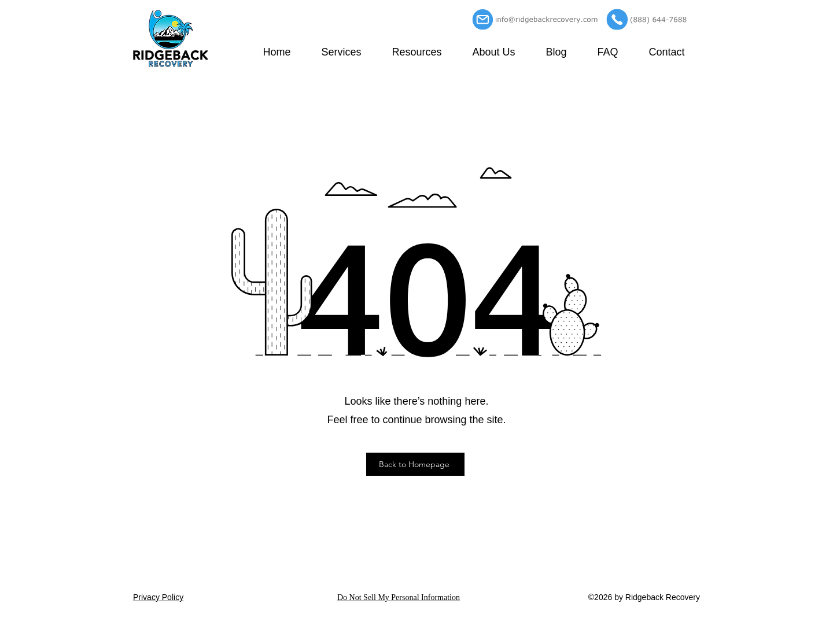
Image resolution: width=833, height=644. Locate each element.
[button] (341, 52)
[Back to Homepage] (415, 464)
